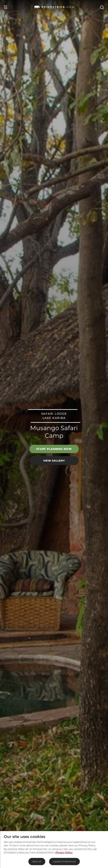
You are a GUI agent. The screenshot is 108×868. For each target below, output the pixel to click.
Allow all (37, 861)
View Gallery (54, 461)
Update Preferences (64, 861)
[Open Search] (102, 7)
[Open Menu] (6, 7)
